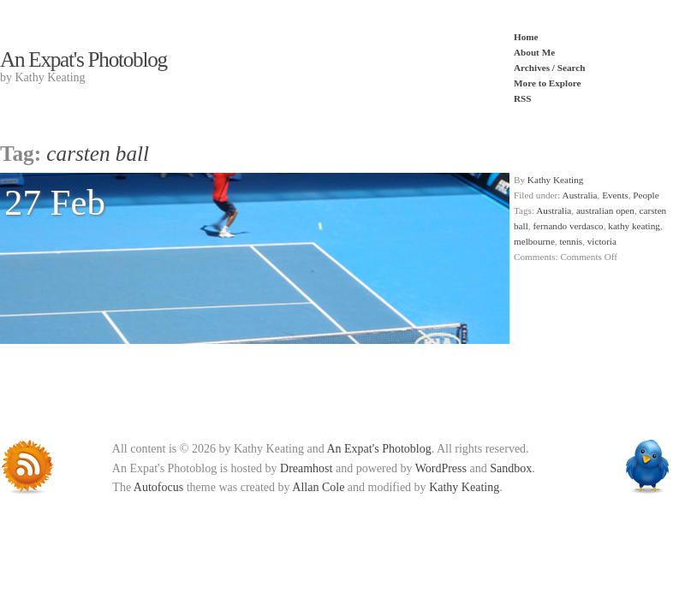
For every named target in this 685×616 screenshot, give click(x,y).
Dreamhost (306, 468)
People (646, 195)
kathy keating (634, 226)
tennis (571, 241)
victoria (602, 241)
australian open (605, 210)
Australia (580, 195)
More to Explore (548, 83)
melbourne (534, 241)
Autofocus (158, 487)
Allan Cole (318, 487)
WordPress (441, 468)
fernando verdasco (568, 226)
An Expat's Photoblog (83, 59)
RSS (523, 98)
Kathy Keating (556, 180)
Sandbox (511, 468)
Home (526, 37)
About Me (534, 52)
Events (615, 195)
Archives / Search (550, 68)
